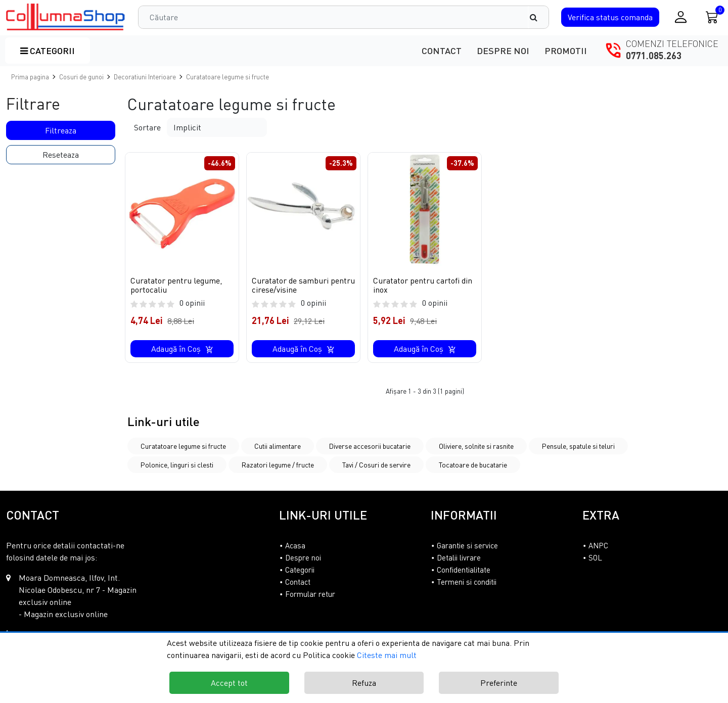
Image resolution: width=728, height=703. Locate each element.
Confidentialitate (464, 570)
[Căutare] (538, 17)
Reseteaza (61, 155)
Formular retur (310, 594)
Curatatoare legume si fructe (183, 446)
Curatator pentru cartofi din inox (423, 285)
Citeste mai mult (387, 655)
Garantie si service (467, 545)
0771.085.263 (654, 56)
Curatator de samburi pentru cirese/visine (303, 285)
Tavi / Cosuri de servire (376, 465)
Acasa (295, 545)
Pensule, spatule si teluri (578, 446)
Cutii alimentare (278, 446)
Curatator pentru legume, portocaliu (176, 285)
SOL (595, 557)
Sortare (147, 127)
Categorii (48, 51)
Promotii (566, 51)
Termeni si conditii (467, 582)
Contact (442, 51)
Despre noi (503, 51)
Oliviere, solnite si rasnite (476, 446)
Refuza (364, 683)
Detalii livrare (459, 557)
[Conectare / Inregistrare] (681, 17)
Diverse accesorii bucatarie (370, 446)
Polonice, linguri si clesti (177, 465)
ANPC (598, 545)
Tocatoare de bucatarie (473, 465)
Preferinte (499, 683)
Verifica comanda (610, 17)
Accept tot (229, 683)
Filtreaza (61, 130)
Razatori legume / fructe (278, 465)
